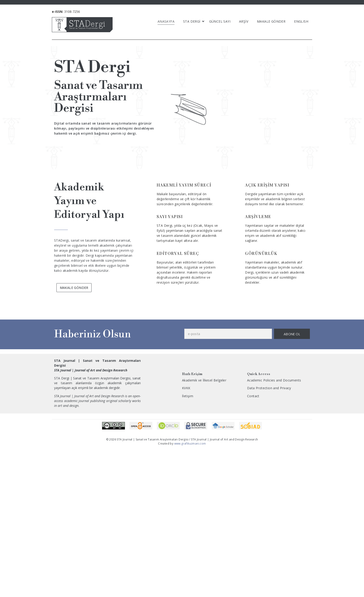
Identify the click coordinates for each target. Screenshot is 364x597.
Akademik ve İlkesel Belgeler (204, 380)
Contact (253, 396)
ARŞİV (244, 21)
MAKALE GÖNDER (271, 21)
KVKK (186, 388)
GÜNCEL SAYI (220, 21)
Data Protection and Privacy (269, 388)
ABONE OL (292, 334)
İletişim (188, 396)
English (301, 21)
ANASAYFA (166, 21)
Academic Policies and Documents (274, 380)
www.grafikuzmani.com (190, 444)
